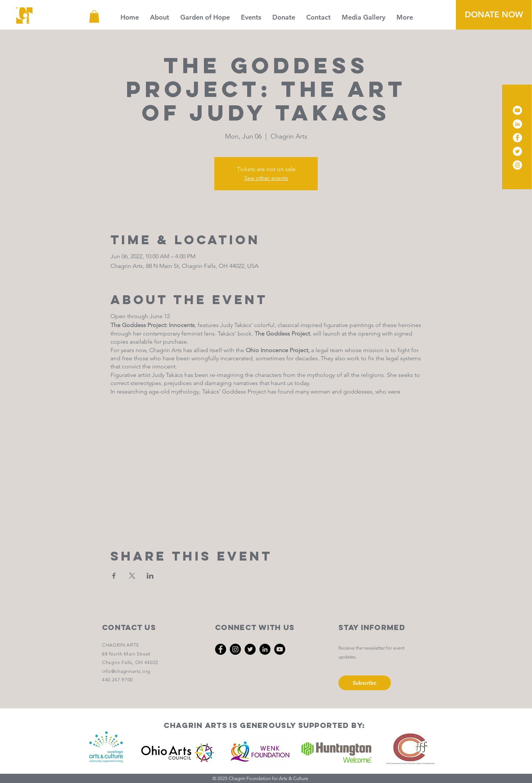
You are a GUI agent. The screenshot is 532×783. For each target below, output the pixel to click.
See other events (266, 178)
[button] (94, 16)
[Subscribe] (365, 683)
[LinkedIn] (517, 124)
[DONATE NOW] (494, 15)
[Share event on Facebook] (114, 576)
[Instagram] (517, 165)
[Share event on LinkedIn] (150, 576)
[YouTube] (517, 110)
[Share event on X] (132, 576)
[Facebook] (517, 138)
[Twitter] (517, 151)
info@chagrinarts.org (126, 671)
